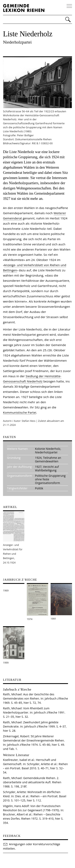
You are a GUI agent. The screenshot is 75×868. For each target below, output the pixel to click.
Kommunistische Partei (20, 412)
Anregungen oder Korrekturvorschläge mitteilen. (32, 846)
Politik (39, 488)
